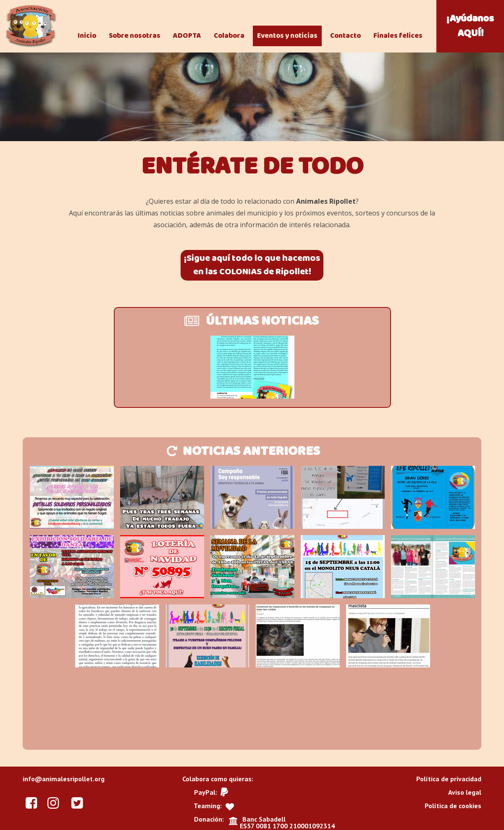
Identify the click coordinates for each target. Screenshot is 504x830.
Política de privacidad (449, 779)
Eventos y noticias (287, 36)
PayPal (205, 792)
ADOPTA (187, 36)
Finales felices (398, 36)
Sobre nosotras (135, 36)
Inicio (87, 36)
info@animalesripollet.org (64, 779)
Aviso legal (465, 792)
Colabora (229, 36)
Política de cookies (453, 806)
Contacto (345, 36)
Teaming (207, 806)
